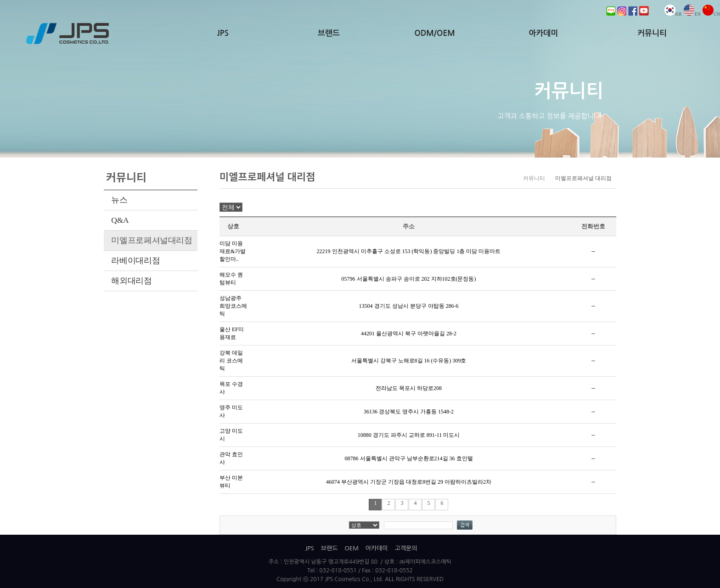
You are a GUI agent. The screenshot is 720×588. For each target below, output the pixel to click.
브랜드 (329, 33)
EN (692, 14)
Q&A (120, 220)
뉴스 (119, 200)
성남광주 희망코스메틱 (233, 306)
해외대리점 (131, 281)
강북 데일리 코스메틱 (231, 361)
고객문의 (406, 548)
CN (711, 14)
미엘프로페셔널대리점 (152, 240)
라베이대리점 (135, 260)
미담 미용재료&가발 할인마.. (233, 251)
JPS (223, 33)
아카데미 (543, 33)
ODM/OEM (435, 33)
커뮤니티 (652, 33)
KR (673, 14)
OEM (351, 548)
